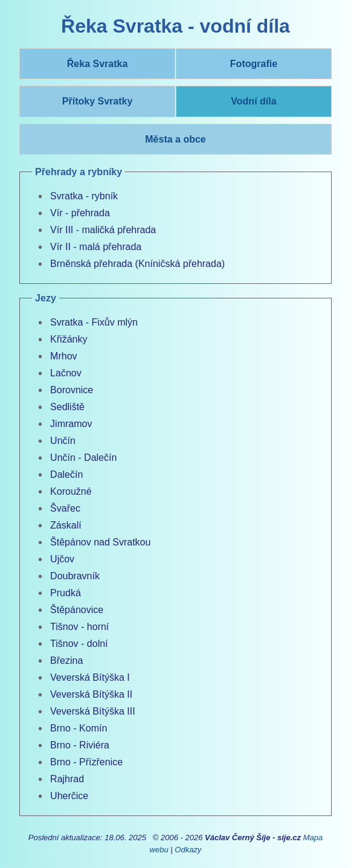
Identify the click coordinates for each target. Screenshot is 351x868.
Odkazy (188, 850)
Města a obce (175, 139)
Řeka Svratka (98, 64)
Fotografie (254, 64)
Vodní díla (253, 101)
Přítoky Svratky (98, 101)
